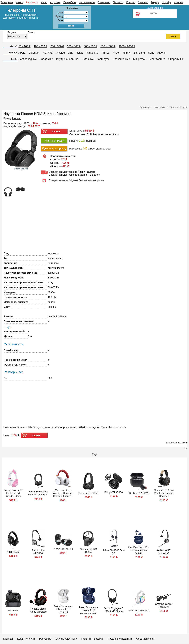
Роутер (155, 2)
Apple (22, 53)
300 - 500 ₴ (74, 46)
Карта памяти (87, 2)
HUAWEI (48, 53)
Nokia (79, 53)
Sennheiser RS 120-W (88, 551)
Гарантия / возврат (92, 639)
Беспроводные (28, 59)
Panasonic (92, 53)
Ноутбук (166, 2)
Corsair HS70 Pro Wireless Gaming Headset (164, 493)
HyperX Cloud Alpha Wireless (38, 610)
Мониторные (157, 59)
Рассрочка (45, 639)
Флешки (179, 2)
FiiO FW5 (13, 611)
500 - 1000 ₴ (108, 46)
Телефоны (7, 2)
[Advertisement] (94, 84)
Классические (121, 59)
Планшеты (104, 2)
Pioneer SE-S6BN (88, 493)
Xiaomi (161, 53)
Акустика (55, 2)
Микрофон (140, 59)
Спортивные (176, 59)
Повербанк (70, 2)
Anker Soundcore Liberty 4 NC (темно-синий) (88, 610)
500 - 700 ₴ (90, 46)
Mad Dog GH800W (139, 611)
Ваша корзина (155, 8)
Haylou (61, 53)
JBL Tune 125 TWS (139, 493)
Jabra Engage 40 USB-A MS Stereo (114, 610)
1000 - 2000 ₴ (127, 46)
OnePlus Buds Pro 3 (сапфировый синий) (139, 550)
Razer (116, 53)
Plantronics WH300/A (38, 552)
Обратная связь (145, 639)
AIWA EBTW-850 (63, 549)
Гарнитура (103, 59)
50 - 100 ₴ (24, 46)
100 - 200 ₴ (40, 46)
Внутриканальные (67, 59)
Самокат (143, 2)
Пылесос (118, 2)
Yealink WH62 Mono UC (164, 552)
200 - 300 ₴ (57, 46)
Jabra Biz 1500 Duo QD (113, 552)
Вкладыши (46, 59)
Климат (131, 2)
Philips (106, 53)
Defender (34, 53)
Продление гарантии (120, 639)
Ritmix (127, 53)
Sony (151, 53)
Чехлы (20, 2)
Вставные (88, 59)
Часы (44, 2)
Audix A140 (13, 552)
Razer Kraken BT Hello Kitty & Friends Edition (13, 493)
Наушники (32, 2)
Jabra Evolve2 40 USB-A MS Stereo (38, 493)
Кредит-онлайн (26, 639)
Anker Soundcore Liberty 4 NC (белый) (63, 609)
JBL (70, 53)
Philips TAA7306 (114, 492)
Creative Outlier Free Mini (164, 605)
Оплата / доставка (66, 639)
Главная (8, 639)
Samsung (139, 53)
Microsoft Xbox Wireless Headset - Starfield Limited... (63, 493)
